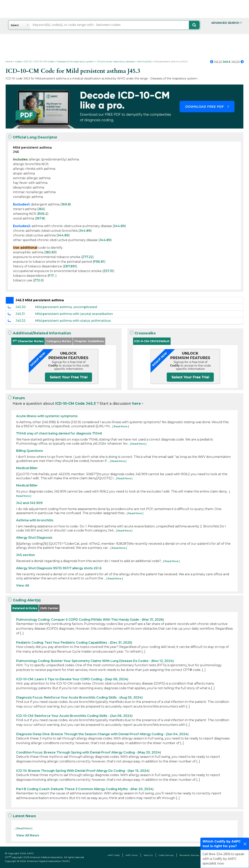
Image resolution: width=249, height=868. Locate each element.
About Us (148, 855)
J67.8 (40, 218)
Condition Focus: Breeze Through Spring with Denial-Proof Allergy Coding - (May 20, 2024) (89, 752)
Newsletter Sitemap (189, 855)
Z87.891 (70, 266)
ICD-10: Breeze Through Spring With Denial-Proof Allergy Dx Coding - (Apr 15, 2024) (83, 771)
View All (23, 586)
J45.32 (21, 321)
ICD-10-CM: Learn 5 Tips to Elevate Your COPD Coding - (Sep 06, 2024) (72, 679)
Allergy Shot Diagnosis (34, 538)
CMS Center (49, 608)
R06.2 (43, 214)
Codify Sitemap (166, 855)
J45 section (25, 555)
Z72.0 (38, 280)
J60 (41, 209)
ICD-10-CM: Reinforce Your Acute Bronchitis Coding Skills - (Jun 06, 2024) (74, 716)
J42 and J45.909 (29, 503)
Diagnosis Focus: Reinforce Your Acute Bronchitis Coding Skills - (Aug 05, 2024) (79, 697)
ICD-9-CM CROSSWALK (152, 341)
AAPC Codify (114, 855)
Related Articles (25, 608)
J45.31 (20, 314)
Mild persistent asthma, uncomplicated (66, 307)
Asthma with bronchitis (35, 520)
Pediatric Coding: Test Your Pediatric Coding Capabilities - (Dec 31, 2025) (74, 643)
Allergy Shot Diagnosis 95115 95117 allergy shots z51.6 (59, 568)
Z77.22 (87, 257)
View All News (28, 835)
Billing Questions (30, 451)
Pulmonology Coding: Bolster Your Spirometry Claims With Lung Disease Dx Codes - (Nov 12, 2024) (95, 661)
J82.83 (50, 252)
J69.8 (66, 204)
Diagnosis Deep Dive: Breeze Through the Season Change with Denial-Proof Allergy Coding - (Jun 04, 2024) (102, 734)
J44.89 (119, 226)
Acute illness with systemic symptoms (47, 416)
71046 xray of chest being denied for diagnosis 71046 (59, 433)
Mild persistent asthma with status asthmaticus (73, 321)
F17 (51, 276)
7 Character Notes (28, 341)
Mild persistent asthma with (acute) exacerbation (74, 314)
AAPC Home (132, 855)
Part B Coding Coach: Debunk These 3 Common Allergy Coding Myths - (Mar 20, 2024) (85, 789)
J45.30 (21, 307)
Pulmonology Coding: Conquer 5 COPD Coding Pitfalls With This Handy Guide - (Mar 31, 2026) (90, 620)
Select (15, 25)
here (137, 404)
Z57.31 (108, 271)
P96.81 (99, 262)
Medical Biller (27, 468)
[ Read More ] (121, 426)
